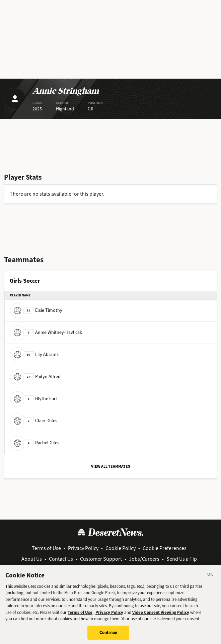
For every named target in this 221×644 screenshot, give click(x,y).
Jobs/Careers (144, 559)
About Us (32, 559)
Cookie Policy (121, 548)
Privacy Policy (83, 548)
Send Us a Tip (182, 559)
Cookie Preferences (165, 548)
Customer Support (101, 559)
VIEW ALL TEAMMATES (111, 466)
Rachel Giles (35, 443)
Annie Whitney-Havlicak (46, 332)
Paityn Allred (35, 377)
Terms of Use (46, 548)
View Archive (111, 567)
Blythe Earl (33, 399)
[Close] (210, 579)
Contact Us (61, 559)
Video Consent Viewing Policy (161, 616)
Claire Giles (34, 421)
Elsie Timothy (36, 310)
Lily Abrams (34, 354)
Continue (108, 636)
